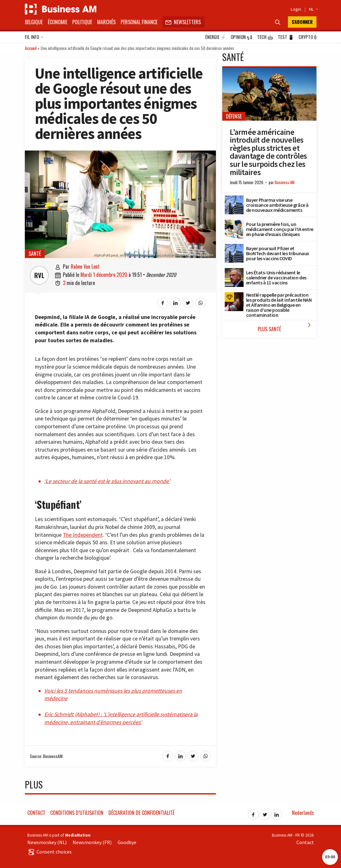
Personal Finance (139, 22)
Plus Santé (286, 327)
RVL (39, 275)
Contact (36, 813)
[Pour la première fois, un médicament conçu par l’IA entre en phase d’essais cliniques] (234, 223)
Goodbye (127, 842)
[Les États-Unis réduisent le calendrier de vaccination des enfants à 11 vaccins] (234, 272)
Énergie (216, 37)
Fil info (34, 37)
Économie (58, 22)
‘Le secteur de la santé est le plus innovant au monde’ (107, 481)
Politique (82, 22)
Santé (35, 254)
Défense (234, 116)
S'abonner (302, 22)
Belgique (34, 22)
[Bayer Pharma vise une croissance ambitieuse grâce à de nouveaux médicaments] (234, 199)
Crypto (308, 37)
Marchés (106, 22)
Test (286, 37)
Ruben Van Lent (85, 266)
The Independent (83, 535)
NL (313, 9)
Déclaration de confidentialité (141, 813)
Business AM (285, 182)
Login (296, 9)
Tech (265, 37)
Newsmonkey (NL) (47, 842)
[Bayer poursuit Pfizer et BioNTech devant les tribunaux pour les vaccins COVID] (234, 247)
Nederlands (303, 813)
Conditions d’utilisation (77, 813)
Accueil (31, 48)
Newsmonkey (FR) (92, 842)
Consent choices (49, 852)
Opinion (242, 37)
